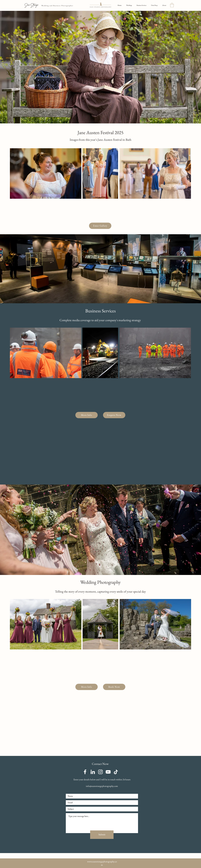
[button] (172, 5)
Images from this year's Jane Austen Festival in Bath (100, 140)
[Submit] (102, 835)
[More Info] (87, 415)
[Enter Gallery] (100, 226)
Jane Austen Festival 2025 (100, 132)
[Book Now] (114, 687)
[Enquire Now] (114, 415)
